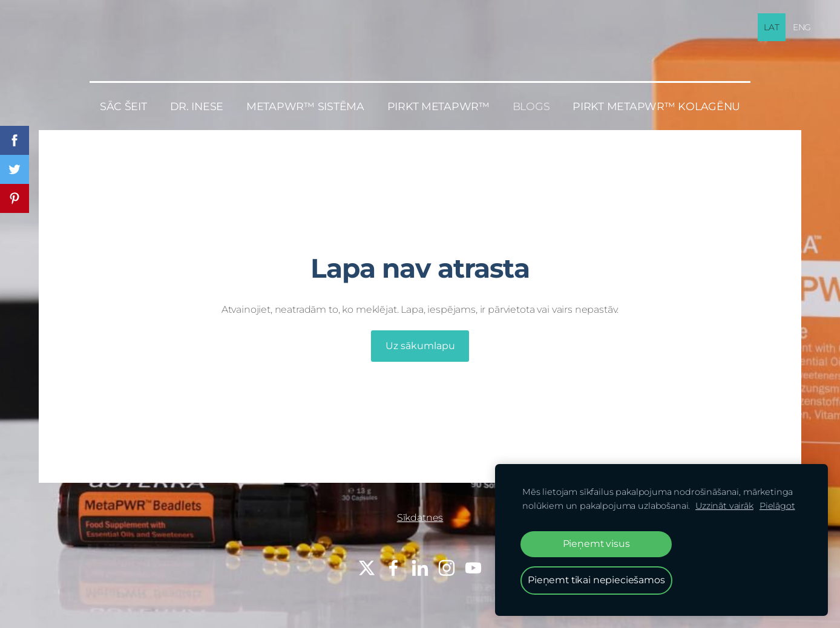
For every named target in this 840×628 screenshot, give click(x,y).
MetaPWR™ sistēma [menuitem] (305, 106)
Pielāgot (777, 506)
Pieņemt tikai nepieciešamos (596, 580)
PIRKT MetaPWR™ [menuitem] (438, 106)
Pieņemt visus (596, 544)
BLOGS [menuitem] (531, 106)
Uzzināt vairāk (724, 506)
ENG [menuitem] (802, 27)
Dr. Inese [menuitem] (197, 106)
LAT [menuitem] (772, 27)
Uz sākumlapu (420, 346)
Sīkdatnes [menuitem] (420, 518)
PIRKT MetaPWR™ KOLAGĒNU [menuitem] (656, 106)
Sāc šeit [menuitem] (123, 106)
